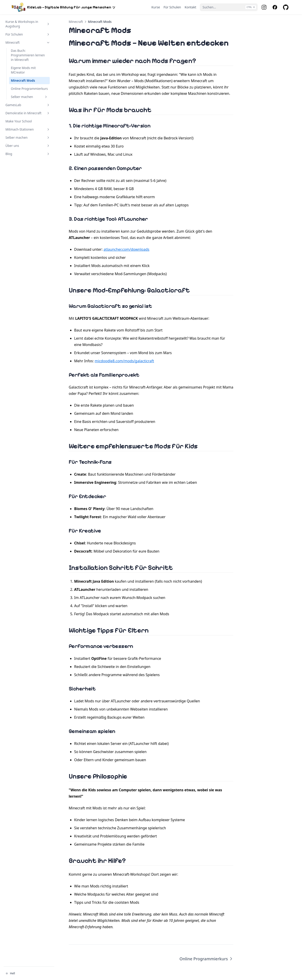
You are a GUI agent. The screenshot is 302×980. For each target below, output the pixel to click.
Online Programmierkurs (206, 959)
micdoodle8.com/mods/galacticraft (124, 361)
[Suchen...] (229, 7)
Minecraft (76, 22)
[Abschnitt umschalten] (48, 24)
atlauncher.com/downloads (126, 249)
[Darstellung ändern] (29, 973)
